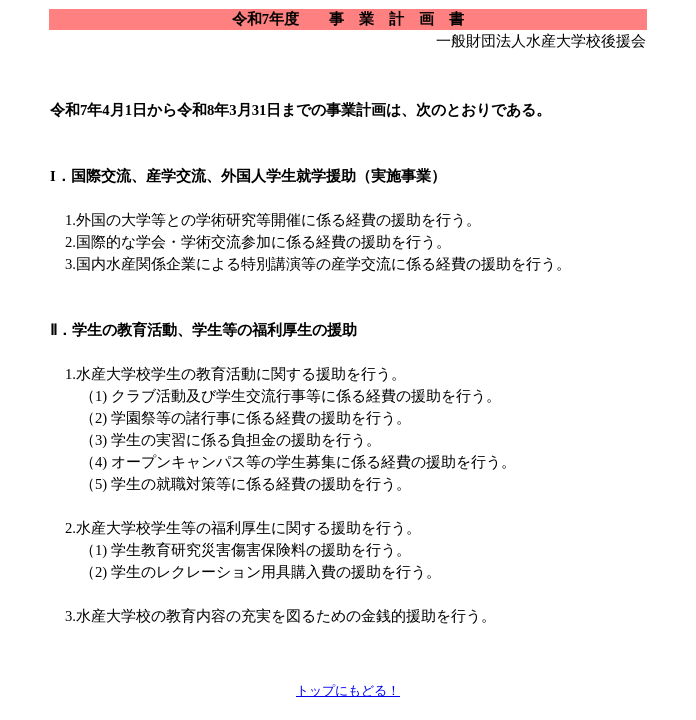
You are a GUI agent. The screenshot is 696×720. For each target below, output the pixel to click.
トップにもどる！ (348, 690)
